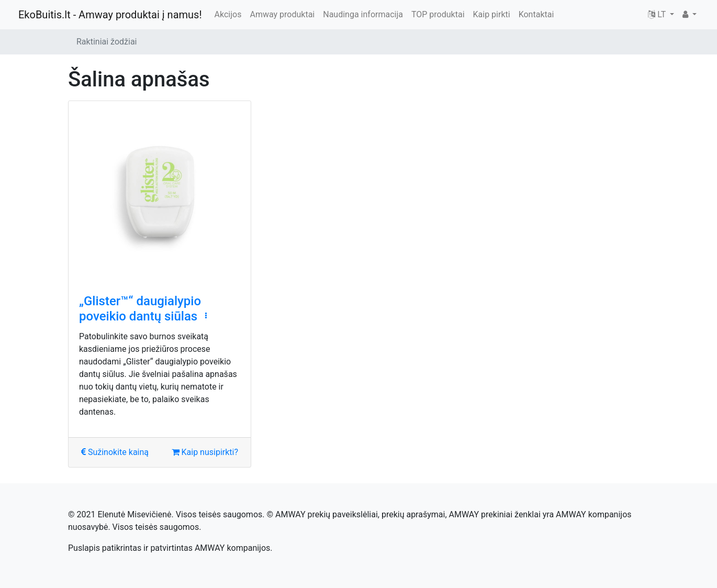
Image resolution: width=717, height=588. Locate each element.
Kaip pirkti (492, 14)
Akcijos (228, 14)
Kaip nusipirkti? (205, 452)
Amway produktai (282, 14)
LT (658, 14)
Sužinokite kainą (115, 452)
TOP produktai (438, 14)
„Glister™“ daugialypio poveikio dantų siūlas (140, 309)
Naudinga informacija (363, 14)
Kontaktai (536, 14)
